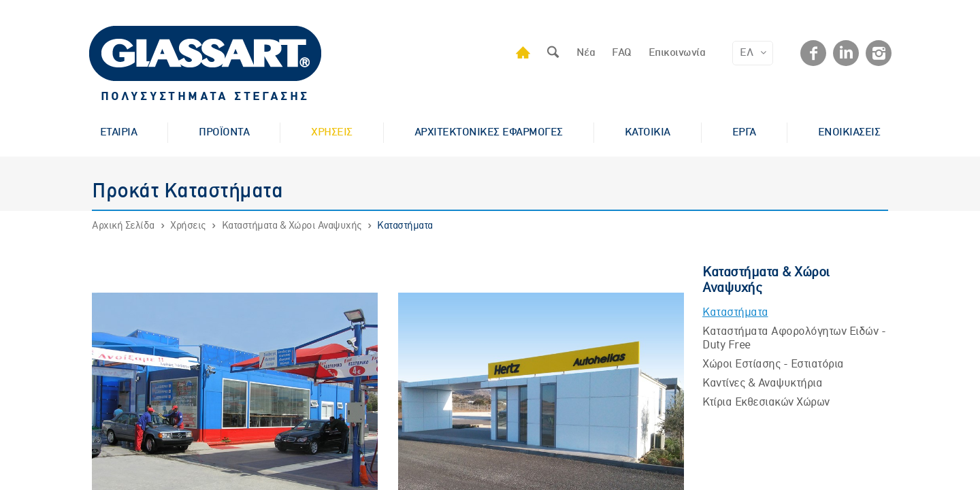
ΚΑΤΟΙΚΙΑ (648, 133)
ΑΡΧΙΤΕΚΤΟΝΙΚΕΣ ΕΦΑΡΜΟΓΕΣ (489, 133)
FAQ (622, 53)
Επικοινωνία (677, 53)
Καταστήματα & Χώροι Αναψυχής (292, 226)
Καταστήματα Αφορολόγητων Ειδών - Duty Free (794, 339)
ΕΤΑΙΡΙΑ (119, 133)
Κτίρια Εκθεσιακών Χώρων (766, 403)
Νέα (586, 53)
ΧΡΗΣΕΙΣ (332, 133)
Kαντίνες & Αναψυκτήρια (762, 383)
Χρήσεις (188, 226)
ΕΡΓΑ (744, 133)
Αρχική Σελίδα (123, 226)
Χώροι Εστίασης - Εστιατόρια (773, 364)
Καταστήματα (405, 226)
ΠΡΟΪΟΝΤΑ (224, 133)
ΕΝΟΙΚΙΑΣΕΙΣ (849, 133)
